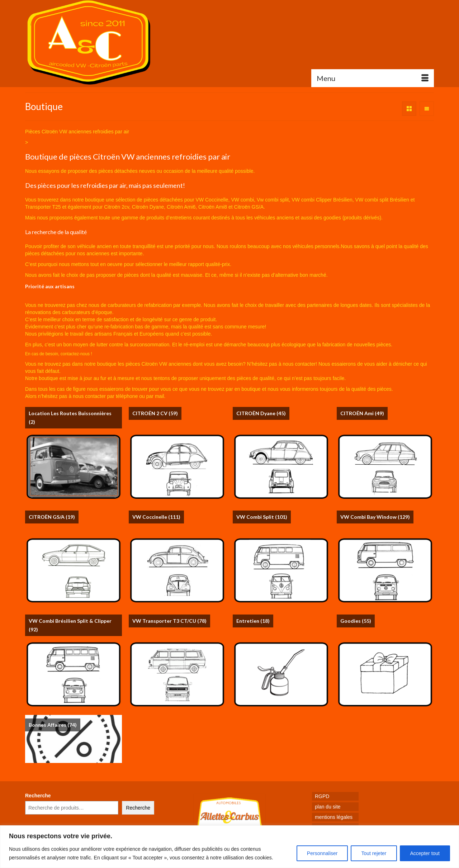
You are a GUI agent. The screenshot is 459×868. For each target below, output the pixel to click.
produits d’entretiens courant (178, 218)
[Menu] (373, 78)
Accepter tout (425, 853)
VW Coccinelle (212, 200)
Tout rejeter (374, 853)
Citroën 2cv (117, 207)
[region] (229, 847)
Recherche (38, 796)
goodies (332, 218)
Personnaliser (322, 853)
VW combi (242, 200)
